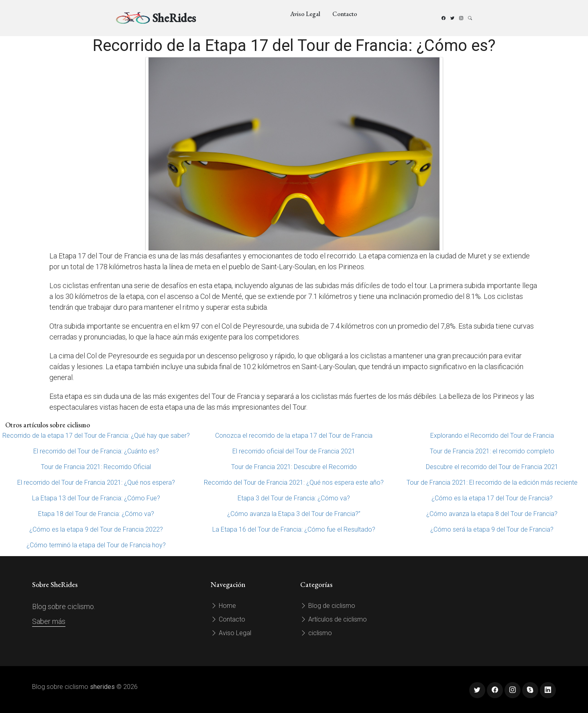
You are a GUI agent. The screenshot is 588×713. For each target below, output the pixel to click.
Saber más (49, 621)
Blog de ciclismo (328, 606)
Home (223, 606)
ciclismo (316, 633)
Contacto (345, 14)
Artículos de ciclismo (334, 619)
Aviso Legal (305, 14)
